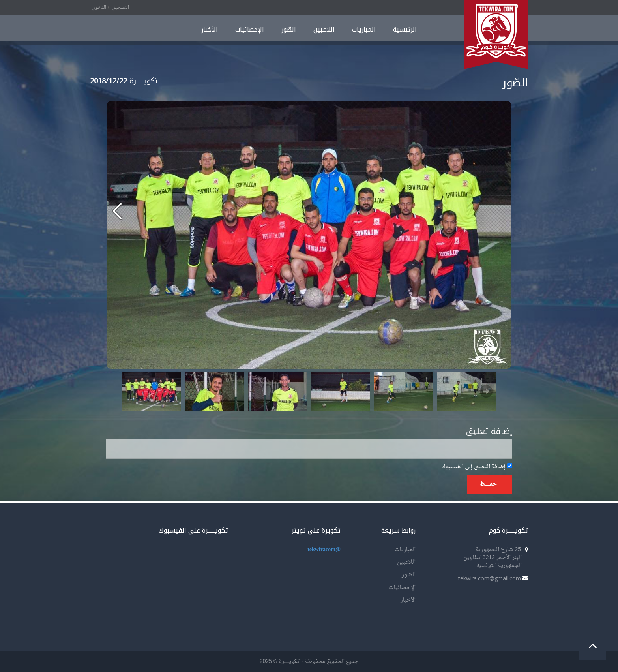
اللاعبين (324, 29)
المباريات (364, 29)
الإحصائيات (250, 29)
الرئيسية (405, 29)
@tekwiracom (324, 550)
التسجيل (120, 8)
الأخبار (210, 29)
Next (486, 391)
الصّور (289, 29)
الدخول (99, 8)
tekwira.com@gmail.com (490, 578)
